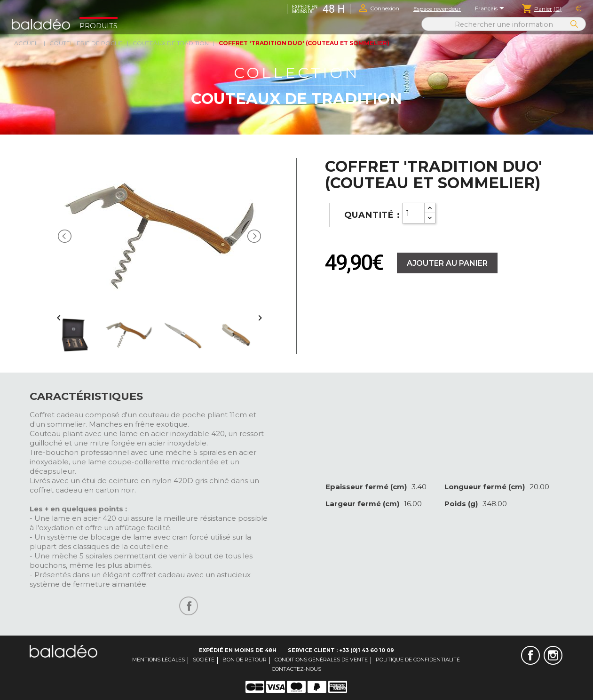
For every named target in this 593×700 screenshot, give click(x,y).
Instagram (553, 655)
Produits (99, 26)
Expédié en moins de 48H (238, 650)
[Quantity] (413, 213)
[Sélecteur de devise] (578, 9)
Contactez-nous (296, 669)
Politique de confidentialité (418, 660)
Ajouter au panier (447, 263)
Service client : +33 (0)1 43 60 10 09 (341, 650)
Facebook (530, 655)
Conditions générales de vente (321, 660)
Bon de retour (245, 660)
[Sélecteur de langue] (491, 9)
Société (204, 660)
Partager (189, 606)
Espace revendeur (437, 9)
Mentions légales (158, 660)
